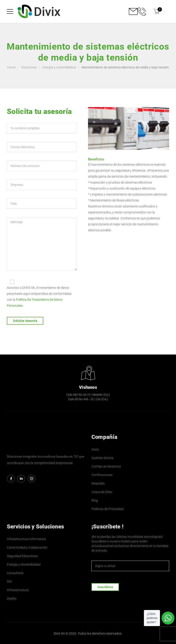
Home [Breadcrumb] (11, 67)
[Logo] (39, 11)
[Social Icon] (11, 479)
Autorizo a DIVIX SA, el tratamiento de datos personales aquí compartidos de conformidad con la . (42, 293)
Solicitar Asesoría (25, 321)
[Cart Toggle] (156, 11)
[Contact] (133, 11)
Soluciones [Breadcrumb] (29, 67)
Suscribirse (105, 587)
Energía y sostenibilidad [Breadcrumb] (59, 67)
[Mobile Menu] (10, 11)
